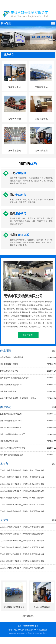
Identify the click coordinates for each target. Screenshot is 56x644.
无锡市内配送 (41, 150)
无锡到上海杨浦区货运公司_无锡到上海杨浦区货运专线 (22, 498)
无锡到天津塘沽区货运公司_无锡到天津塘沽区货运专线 (22, 547)
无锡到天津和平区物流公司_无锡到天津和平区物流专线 (22, 568)
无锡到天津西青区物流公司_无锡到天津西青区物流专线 (22, 541)
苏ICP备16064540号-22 (37, 633)
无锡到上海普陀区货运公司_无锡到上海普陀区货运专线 (22, 477)
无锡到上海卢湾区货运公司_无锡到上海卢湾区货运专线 (22, 505)
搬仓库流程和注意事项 (28, 364)
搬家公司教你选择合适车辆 (28, 428)
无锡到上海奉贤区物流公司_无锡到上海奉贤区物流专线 (22, 511)
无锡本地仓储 (14, 150)
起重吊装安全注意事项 (28, 371)
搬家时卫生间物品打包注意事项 (28, 448)
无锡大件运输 (14, 119)
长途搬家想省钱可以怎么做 (28, 414)
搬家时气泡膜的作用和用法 (28, 421)
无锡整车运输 (41, 87)
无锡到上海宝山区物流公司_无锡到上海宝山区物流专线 (22, 491)
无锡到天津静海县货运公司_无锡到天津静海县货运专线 (22, 534)
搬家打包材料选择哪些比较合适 (28, 434)
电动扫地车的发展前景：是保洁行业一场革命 (28, 398)
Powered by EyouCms (18, 633)
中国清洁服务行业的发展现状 (28, 357)
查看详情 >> (28, 335)
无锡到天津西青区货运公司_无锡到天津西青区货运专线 (22, 527)
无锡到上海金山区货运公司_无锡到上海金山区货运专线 (22, 484)
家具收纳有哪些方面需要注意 (28, 455)
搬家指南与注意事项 (28, 392)
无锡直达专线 (14, 87)
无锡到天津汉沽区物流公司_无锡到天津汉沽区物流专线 (22, 554)
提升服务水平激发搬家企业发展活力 (28, 378)
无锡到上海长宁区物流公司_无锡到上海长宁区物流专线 (22, 470)
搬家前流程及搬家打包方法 (28, 385)
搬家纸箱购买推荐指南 (28, 441)
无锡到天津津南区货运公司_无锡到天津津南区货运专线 (22, 561)
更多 (54, 351)
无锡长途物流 (41, 119)
